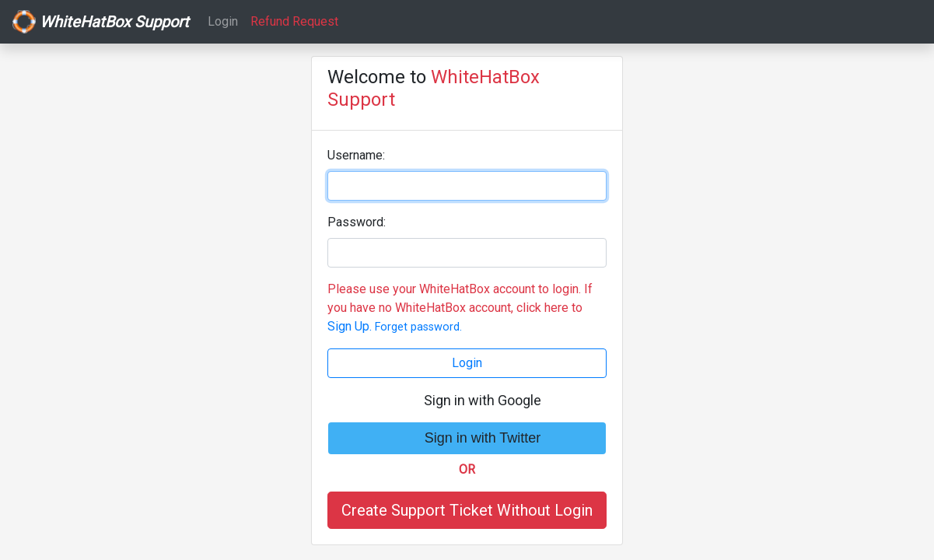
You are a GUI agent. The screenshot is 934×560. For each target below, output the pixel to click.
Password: (357, 222)
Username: (356, 155)
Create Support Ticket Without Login (467, 510)
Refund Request (294, 21)
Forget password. (418, 327)
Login (223, 21)
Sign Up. (350, 326)
